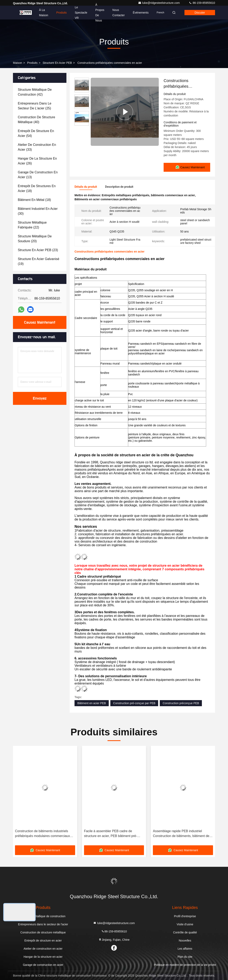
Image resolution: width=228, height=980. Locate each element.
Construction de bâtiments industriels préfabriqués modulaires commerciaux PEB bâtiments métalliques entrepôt (42, 834)
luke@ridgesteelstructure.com (159, 3)
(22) (32, 225)
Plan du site (185, 957)
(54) (36, 133)
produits (32, 63)
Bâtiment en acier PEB (92, 703)
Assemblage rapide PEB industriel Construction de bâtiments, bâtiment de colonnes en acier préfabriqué (181, 834)
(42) (35, 92)
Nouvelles (185, 941)
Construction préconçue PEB (181, 703)
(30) (38, 211)
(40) (36, 120)
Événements (141, 13)
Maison (18, 63)
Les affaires (185, 949)
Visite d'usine (185, 924)
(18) (37, 188)
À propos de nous (100, 13)
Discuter (200, 13)
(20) (35, 239)
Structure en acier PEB (57, 63)
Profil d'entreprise (185, 916)
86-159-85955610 (202, 3)
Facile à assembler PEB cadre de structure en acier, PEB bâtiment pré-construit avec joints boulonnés (111, 834)
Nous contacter (119, 13)
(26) (37, 161)
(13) (38, 175)
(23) (38, 250)
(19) (39, 261)
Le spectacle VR (81, 13)
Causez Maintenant (40, 322)
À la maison (44, 13)
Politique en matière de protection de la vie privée (185, 965)
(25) (35, 106)
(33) (37, 147)
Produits (61, 13)
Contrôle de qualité (185, 932)
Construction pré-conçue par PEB (134, 703)
